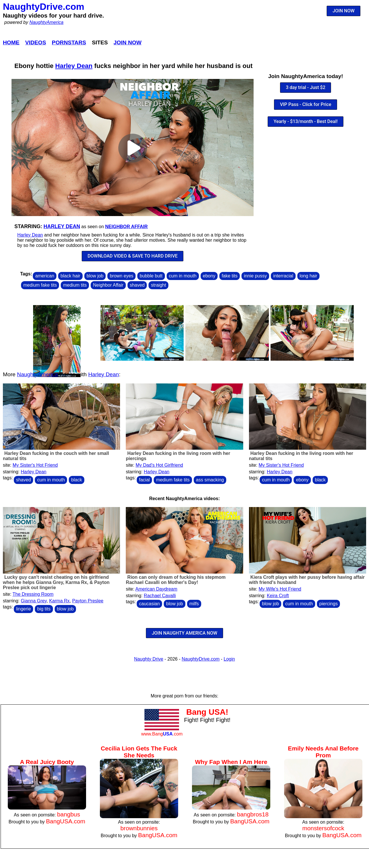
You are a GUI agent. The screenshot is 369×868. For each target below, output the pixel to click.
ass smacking (210, 480)
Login (229, 659)
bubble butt (151, 276)
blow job (95, 276)
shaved (137, 285)
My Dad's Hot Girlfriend (159, 465)
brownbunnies (139, 828)
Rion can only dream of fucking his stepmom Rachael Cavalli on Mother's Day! (176, 580)
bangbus (69, 814)
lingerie (24, 609)
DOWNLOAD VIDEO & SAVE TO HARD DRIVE (133, 256)
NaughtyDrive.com (44, 7)
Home (11, 42)
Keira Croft (278, 596)
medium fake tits (40, 285)
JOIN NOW (344, 11)
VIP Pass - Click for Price (306, 104)
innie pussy (255, 276)
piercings (328, 604)
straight (158, 285)
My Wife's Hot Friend (280, 589)
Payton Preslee (88, 601)
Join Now (128, 42)
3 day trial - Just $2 (306, 87)
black (76, 480)
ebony (209, 276)
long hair (308, 276)
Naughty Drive (149, 659)
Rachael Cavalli (160, 596)
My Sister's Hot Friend (35, 465)
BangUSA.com (66, 821)
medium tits (75, 285)
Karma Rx (59, 601)
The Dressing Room (33, 594)
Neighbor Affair (126, 227)
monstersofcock (323, 828)
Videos (36, 42)
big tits (44, 609)
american (45, 276)
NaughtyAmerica (46, 22)
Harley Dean (74, 66)
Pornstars (69, 42)
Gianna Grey (34, 601)
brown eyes (121, 276)
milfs (194, 604)
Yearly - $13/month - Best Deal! (306, 121)
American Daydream (156, 589)
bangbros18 (253, 814)
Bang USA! (207, 712)
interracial (283, 276)
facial (144, 480)
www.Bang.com (162, 734)
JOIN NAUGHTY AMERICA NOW (184, 633)
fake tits (230, 276)
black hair (70, 276)
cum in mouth (183, 276)
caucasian (149, 604)
